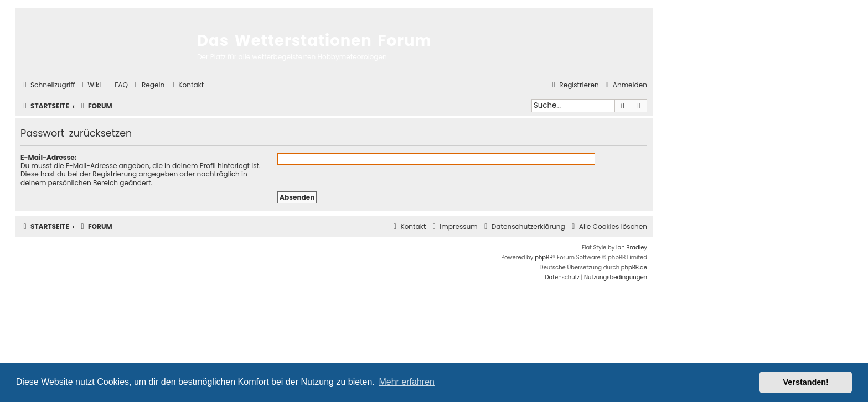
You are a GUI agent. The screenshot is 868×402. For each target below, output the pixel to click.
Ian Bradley (632, 247)
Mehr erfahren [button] (407, 382)
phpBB (544, 257)
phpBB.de (634, 267)
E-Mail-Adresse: (48, 157)
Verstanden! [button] (806, 382)
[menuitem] (89, 85)
